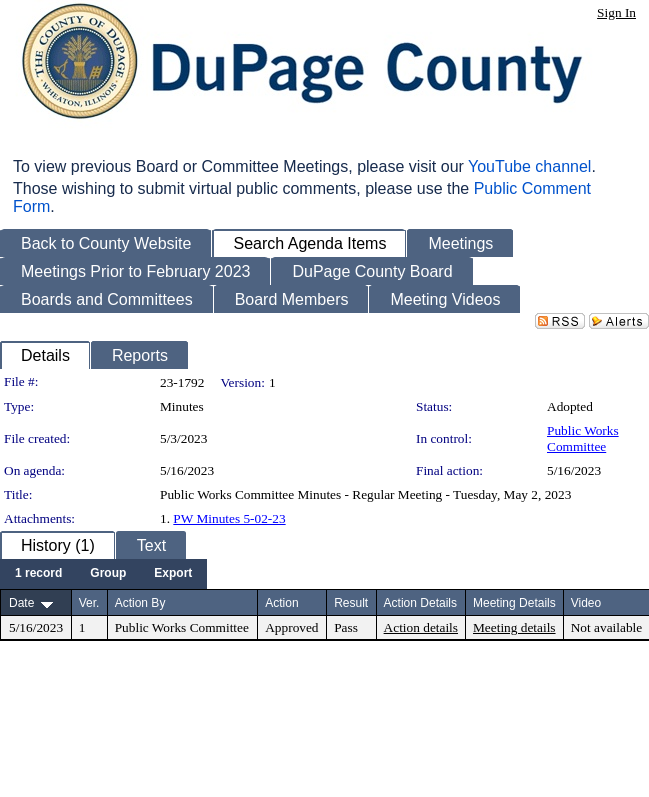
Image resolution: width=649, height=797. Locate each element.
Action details (421, 627)
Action (281, 603)
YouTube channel (529, 166)
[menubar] (103, 574)
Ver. (89, 603)
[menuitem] (38, 574)
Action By (140, 603)
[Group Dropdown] (108, 574)
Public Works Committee (583, 438)
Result (351, 603)
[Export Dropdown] (173, 574)
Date (21, 603)
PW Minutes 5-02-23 (229, 518)
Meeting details (514, 627)
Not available (606, 627)
